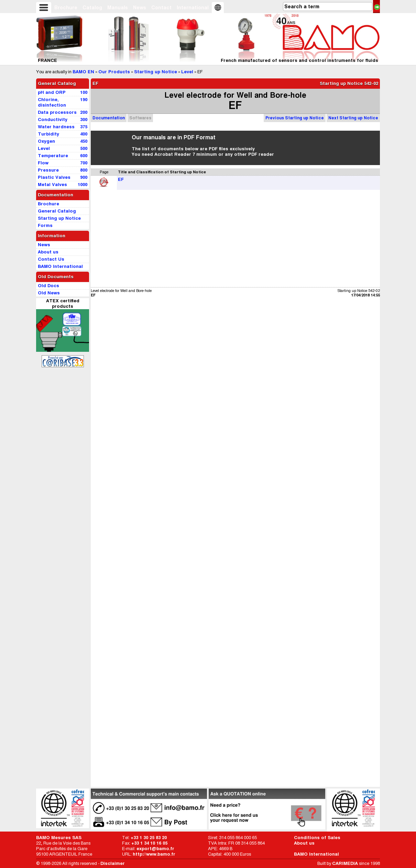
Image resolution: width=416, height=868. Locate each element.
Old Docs (48, 286)
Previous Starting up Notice (295, 118)
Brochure (66, 8)
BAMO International (316, 854)
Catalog (92, 8)
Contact (161, 8)
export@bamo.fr (155, 849)
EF (121, 179)
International (193, 8)
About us (304, 843)
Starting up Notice (156, 72)
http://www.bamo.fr (154, 854)
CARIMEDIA (345, 863)
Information (52, 236)
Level (187, 72)
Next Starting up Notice (353, 118)
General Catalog (57, 83)
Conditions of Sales (317, 838)
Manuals (118, 8)
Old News (49, 293)
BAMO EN (83, 72)
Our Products (114, 72)
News (140, 8)
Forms (45, 225)
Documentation (109, 118)
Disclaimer (113, 863)
